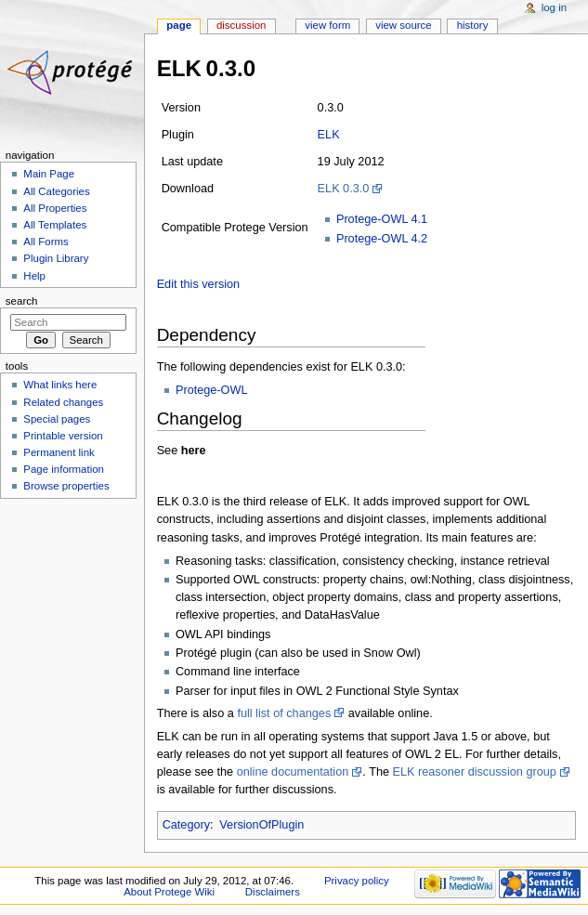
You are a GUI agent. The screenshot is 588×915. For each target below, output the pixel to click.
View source (403, 25)
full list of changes (284, 713)
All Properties (55, 208)
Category (186, 825)
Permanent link (59, 452)
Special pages (57, 419)
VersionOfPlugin (261, 825)
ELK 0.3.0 (344, 189)
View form (327, 25)
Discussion (241, 25)
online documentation (293, 772)
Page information (64, 469)
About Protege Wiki (169, 892)
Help (34, 276)
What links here (60, 385)
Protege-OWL (212, 390)
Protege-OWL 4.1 (382, 219)
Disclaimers (273, 892)
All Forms (46, 242)
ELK (329, 135)
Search (22, 301)
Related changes (63, 402)
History (473, 25)
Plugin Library (56, 258)
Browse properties (66, 486)
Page (179, 25)
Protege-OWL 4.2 (382, 239)
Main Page (49, 174)
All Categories (56, 191)
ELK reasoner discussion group (475, 772)
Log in (554, 7)
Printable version (63, 436)
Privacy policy (357, 881)
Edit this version (199, 284)
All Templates (55, 225)
